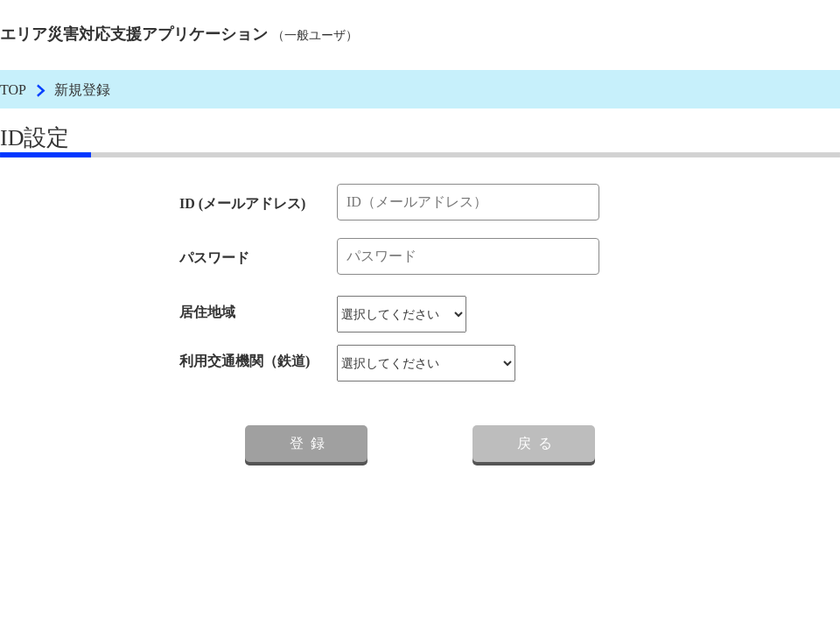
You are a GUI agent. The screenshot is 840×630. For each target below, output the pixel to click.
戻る (538, 443)
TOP (13, 90)
